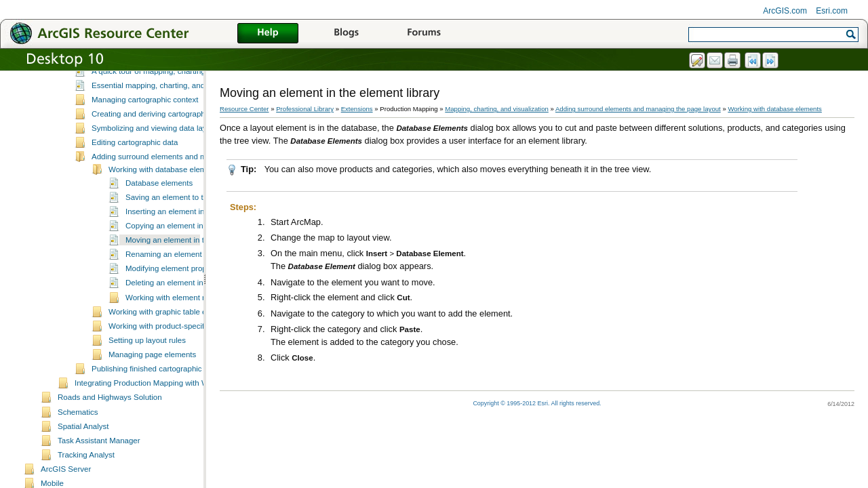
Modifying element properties (176, 304)
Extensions (357, 109)
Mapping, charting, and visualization (137, 79)
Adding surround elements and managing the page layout (191, 192)
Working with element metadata (180, 333)
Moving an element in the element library (196, 275)
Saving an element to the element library (195, 232)
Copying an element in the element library (198, 261)
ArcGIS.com (785, 11)
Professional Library (305, 109)
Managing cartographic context (145, 135)
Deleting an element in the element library (198, 318)
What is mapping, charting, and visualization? (170, 91)
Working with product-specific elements (176, 361)
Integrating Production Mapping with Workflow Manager (171, 418)
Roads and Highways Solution (110, 432)
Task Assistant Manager (99, 476)
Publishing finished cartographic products (163, 404)
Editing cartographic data (135, 178)
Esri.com (832, 11)
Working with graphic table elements (171, 347)
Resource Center (244, 109)
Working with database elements (165, 205)
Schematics (78, 447)
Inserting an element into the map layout (195, 247)
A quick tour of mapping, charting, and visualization (179, 106)
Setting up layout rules (147, 375)
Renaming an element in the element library (201, 289)
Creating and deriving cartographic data (160, 149)
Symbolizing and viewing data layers (155, 163)
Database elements (159, 218)
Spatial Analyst (83, 462)
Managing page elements (152, 390)
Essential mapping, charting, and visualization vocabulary (191, 121)
